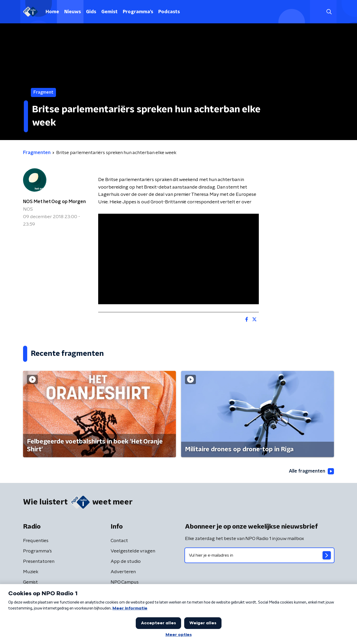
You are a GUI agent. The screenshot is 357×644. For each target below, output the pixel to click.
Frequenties (36, 541)
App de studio (126, 562)
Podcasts (169, 12)
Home (52, 12)
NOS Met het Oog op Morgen (54, 202)
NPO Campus (125, 582)
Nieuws (73, 12)
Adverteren (123, 572)
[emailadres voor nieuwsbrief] (259, 555)
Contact (119, 541)
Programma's (138, 12)
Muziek (31, 572)
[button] (329, 12)
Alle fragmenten (311, 471)
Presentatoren (39, 562)
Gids (91, 12)
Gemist (109, 12)
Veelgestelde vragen (133, 551)
